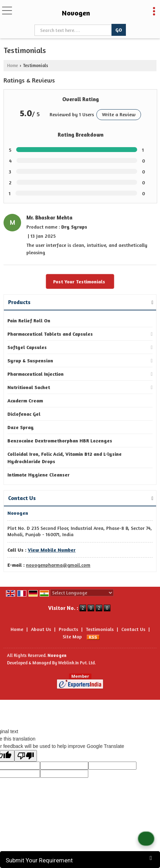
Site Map (72, 636)
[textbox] (74, 30)
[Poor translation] (26, 756)
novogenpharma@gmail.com (58, 565)
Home (12, 65)
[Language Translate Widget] (82, 593)
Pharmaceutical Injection (36, 374)
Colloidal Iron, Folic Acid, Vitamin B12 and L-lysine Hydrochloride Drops (65, 458)
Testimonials (100, 629)
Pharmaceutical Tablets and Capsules (50, 334)
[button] (52, 550)
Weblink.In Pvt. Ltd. (77, 663)
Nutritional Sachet (29, 387)
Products (19, 302)
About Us (41, 629)
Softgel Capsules (27, 347)
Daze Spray (21, 427)
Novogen (76, 13)
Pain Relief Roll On (29, 320)
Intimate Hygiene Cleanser (39, 475)
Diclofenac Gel (24, 414)
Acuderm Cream (25, 400)
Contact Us (133, 629)
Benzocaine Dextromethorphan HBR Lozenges (60, 440)
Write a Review (119, 114)
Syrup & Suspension (30, 360)
